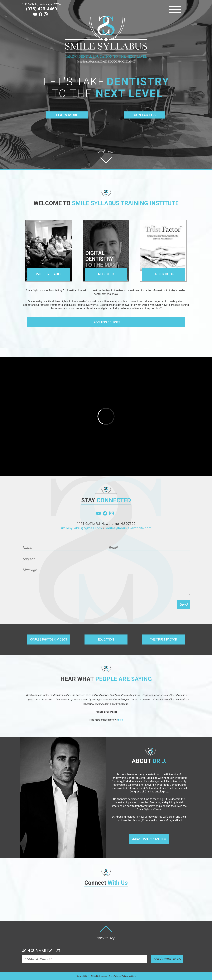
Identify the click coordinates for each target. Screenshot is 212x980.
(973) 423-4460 (41, 9)
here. (121, 720)
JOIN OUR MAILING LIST (42, 951)
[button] (106, 322)
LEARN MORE (67, 115)
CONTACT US (145, 115)
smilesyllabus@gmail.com (81, 528)
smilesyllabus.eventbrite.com (128, 528)
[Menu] (175, 9)
